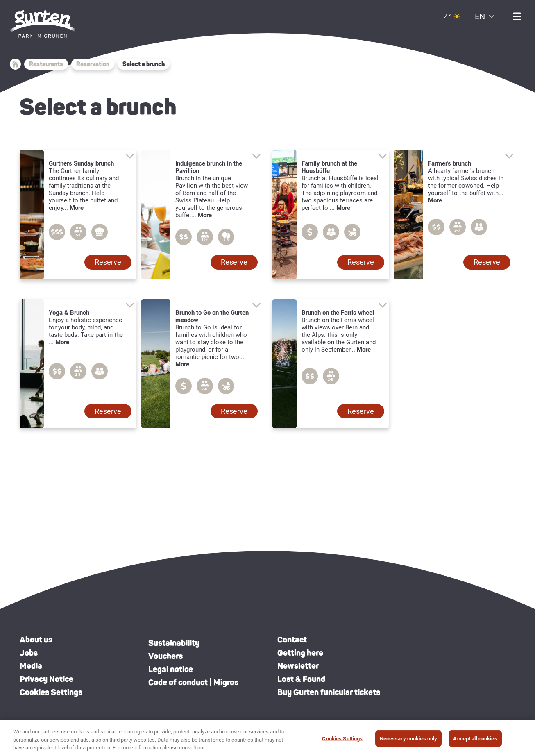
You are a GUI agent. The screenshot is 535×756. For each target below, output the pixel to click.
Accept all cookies (475, 739)
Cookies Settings (51, 692)
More (77, 208)
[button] (108, 262)
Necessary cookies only (409, 739)
